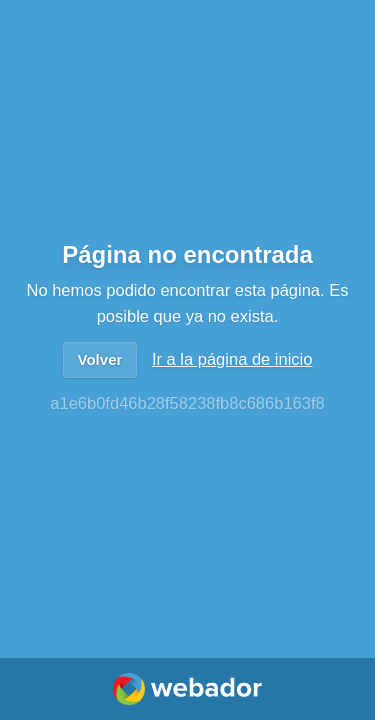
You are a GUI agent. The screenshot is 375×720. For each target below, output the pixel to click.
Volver (100, 359)
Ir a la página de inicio (232, 359)
